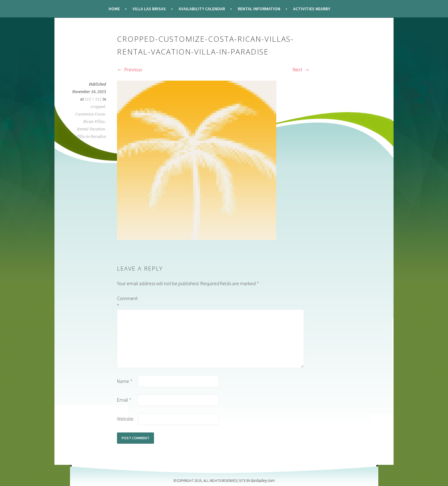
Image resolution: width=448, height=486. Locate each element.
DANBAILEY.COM (263, 481)
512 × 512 (93, 99)
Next (301, 69)
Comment (127, 302)
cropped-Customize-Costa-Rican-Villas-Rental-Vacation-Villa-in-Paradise (91, 122)
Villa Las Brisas (149, 9)
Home (114, 9)
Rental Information (259, 9)
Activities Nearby (312, 9)
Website (125, 419)
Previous (129, 69)
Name (125, 381)
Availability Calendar (202, 9)
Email (124, 400)
